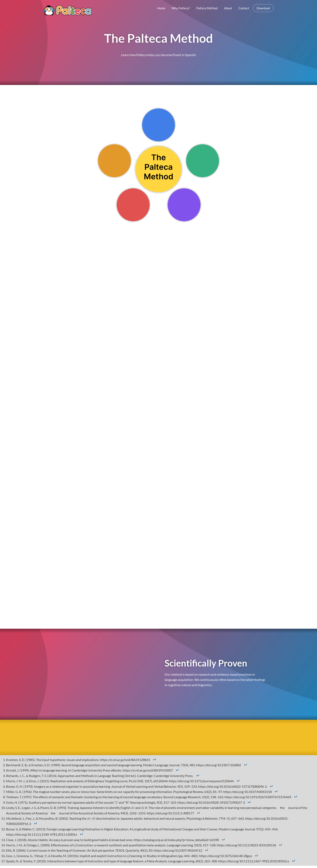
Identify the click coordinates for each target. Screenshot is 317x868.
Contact (244, 8)
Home (161, 8)
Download (263, 8)
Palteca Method (207, 8)
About (228, 8)
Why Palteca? (181, 8)
